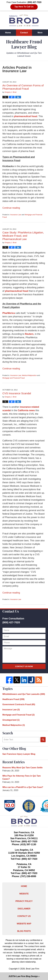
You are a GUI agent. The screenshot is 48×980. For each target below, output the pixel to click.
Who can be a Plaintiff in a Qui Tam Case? (23, 787)
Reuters (29, 334)
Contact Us (24, 916)
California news (26, 410)
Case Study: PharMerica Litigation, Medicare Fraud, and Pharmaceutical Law (23, 236)
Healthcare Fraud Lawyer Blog (24, 20)
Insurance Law (16, 215)
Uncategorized (11, 720)
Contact (24, 33)
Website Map (24, 924)
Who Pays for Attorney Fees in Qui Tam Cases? (22, 777)
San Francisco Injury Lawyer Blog (19, 754)
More (40, 33)
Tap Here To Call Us (24, 7)
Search (43, 740)
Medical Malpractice (29, 375)
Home (8, 33)
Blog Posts (24, 931)
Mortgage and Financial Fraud (14, 378)
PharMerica (9, 313)
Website (24, 894)
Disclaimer (24, 909)
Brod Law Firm (33, 969)
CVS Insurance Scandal (17, 393)
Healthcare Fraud (14, 699)
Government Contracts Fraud (19, 704)
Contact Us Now (24, 666)
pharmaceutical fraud (26, 116)
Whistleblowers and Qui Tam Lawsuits (24, 694)
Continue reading (11, 208)
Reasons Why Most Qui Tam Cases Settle (23, 768)
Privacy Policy (24, 901)
